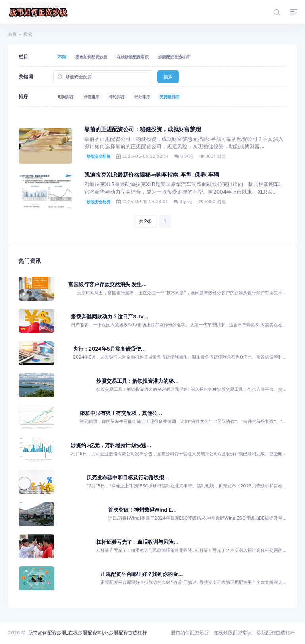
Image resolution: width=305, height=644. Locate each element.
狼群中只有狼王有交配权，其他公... (121, 413)
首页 (12, 34)
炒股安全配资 (98, 156)
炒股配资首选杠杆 (174, 57)
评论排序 (117, 97)
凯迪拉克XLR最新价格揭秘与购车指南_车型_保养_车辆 (152, 175)
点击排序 (91, 97)
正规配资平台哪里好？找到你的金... (142, 574)
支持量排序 (170, 97)
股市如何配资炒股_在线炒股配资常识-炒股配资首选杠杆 (88, 633)
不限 (62, 57)
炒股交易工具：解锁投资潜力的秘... (137, 381)
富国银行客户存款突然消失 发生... (108, 284)
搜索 (168, 77)
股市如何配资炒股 (91, 57)
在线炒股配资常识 (133, 57)
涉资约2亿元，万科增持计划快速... (111, 445)
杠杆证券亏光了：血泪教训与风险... (137, 542)
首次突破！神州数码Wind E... (142, 510)
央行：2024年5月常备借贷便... (109, 349)
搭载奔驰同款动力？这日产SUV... (110, 317)
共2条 (145, 221)
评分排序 (142, 97)
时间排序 (66, 97)
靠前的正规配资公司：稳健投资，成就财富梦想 (143, 129)
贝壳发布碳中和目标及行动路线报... (128, 478)
